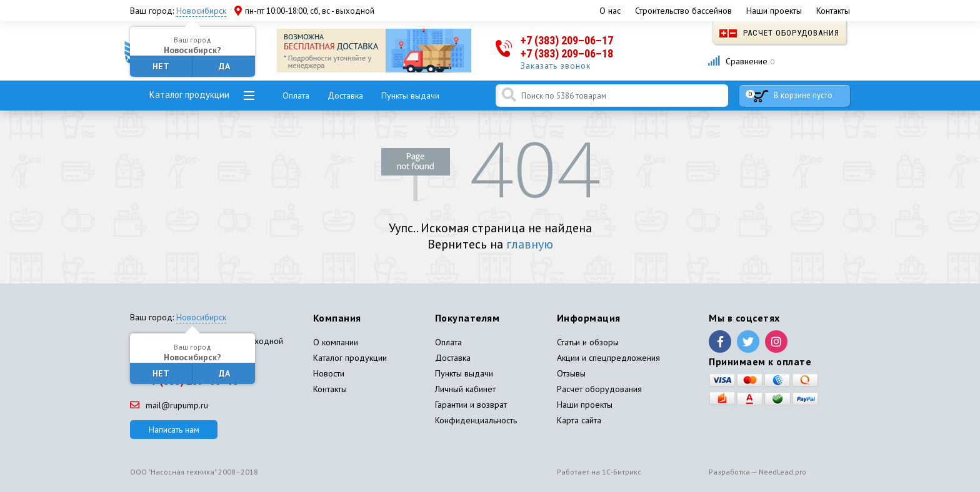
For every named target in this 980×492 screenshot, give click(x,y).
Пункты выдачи (410, 96)
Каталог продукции (189, 95)
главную (530, 244)
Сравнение (741, 61)
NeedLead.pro (782, 472)
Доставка (345, 96)
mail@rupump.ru (169, 405)
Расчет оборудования (779, 33)
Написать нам (174, 430)
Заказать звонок (556, 66)
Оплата (296, 96)
